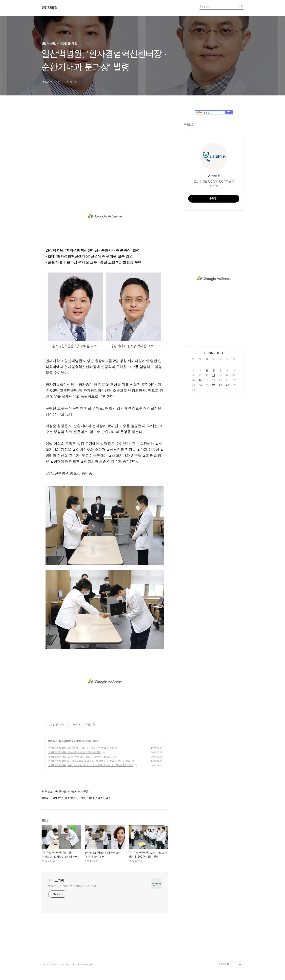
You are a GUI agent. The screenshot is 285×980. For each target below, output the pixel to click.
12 (214, 375)
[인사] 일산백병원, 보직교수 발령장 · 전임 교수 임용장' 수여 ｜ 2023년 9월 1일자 (90, 765)
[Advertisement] (105, 151)
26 (214, 385)
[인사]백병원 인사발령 (70, 741)
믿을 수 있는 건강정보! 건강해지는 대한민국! (72, 886)
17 (200, 380)
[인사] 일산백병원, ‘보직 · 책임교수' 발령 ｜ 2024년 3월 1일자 (80, 757)
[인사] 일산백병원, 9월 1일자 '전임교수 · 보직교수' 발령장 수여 (81, 748)
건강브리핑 (49, 8)
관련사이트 (224, 964)
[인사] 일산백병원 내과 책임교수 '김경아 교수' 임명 (75, 752)
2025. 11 (214, 353)
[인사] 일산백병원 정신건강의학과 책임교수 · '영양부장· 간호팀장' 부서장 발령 (89, 761)
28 (227, 385)
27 (220, 385)
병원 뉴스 (52, 741)
